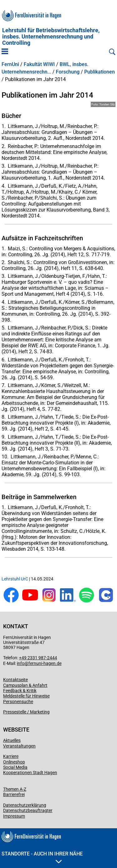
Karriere (11, 756)
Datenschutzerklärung (25, 805)
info (21, 663)
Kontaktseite (15, 680)
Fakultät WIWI (39, 64)
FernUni (10, 64)
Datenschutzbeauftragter (28, 810)
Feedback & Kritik (20, 691)
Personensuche (18, 702)
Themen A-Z (15, 789)
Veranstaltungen (19, 746)
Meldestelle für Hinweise (26, 696)
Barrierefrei (14, 794)
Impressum (14, 816)
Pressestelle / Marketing (26, 712)
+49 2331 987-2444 (38, 658)
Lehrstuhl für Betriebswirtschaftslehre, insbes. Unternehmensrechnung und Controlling (51, 37)
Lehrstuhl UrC (15, 579)
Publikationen (100, 72)
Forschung (68, 72)
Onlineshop (14, 762)
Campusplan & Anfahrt (25, 685)
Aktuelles (12, 740)
